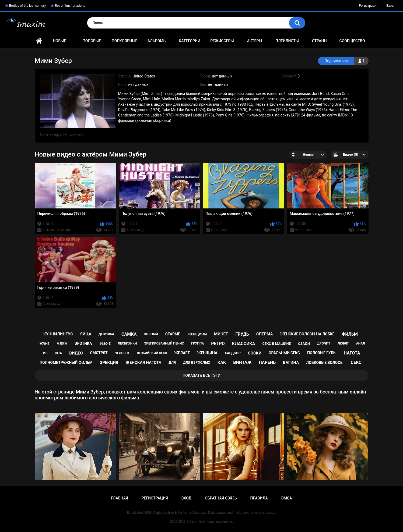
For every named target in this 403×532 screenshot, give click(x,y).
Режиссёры (222, 41)
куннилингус (58, 334)
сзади (304, 344)
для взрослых (197, 362)
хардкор (232, 353)
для (172, 362)
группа (197, 343)
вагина (291, 363)
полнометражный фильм (66, 363)
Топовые (92, 41)
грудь (242, 334)
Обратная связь (221, 498)
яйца (86, 334)
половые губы (322, 353)
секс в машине (276, 344)
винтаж (242, 362)
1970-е (44, 344)
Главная (39, 41)
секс (356, 362)
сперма (265, 334)
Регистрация (369, 6)
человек (122, 353)
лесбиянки (127, 343)
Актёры (255, 41)
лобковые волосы (325, 363)
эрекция (109, 363)
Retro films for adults (70, 6)
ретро (218, 344)
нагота (352, 353)
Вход (390, 6)
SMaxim (192, 522)
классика (244, 344)
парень (267, 362)
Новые (59, 41)
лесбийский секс (152, 353)
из (45, 353)
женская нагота (143, 363)
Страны (320, 41)
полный (151, 334)
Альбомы (157, 41)
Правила (259, 498)
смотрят (99, 353)
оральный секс (284, 353)
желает (182, 353)
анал (361, 343)
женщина (207, 353)
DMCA (287, 498)
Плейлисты (287, 41)
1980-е (105, 344)
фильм (350, 334)
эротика (83, 343)
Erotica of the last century (27, 6)
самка (129, 334)
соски (255, 353)
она (58, 353)
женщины (197, 334)
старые (173, 334)
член (62, 344)
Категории (190, 41)
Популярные (125, 41)
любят (343, 343)
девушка (106, 334)
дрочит (324, 343)
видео (76, 353)
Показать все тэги (201, 375)
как (222, 362)
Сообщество (352, 41)
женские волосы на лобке (307, 334)
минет (221, 334)
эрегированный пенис (164, 343)
